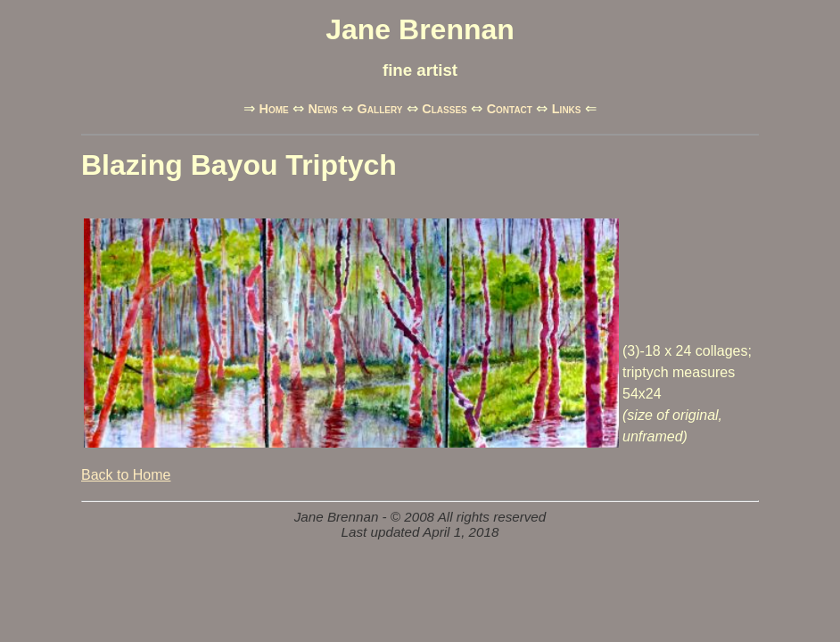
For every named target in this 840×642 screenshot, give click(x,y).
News (323, 109)
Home (273, 109)
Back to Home (126, 475)
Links (567, 109)
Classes (444, 109)
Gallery (380, 109)
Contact (510, 109)
